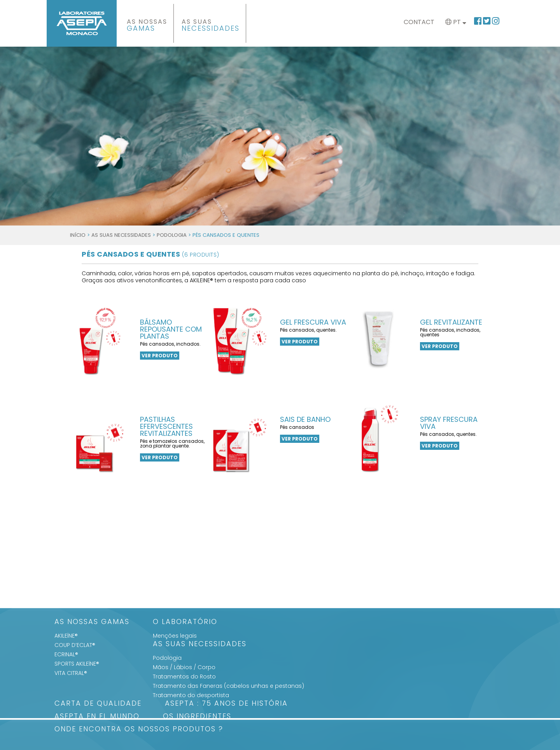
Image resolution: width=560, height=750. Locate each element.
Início (78, 235)
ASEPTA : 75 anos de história (226, 704)
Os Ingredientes (197, 717)
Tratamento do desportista (191, 695)
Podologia (172, 235)
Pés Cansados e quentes (150, 254)
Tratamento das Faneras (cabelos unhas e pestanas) (228, 686)
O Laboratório (185, 622)
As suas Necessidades (121, 235)
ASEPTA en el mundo (97, 717)
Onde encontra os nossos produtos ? (139, 730)
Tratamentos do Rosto (184, 677)
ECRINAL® (66, 654)
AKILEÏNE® (66, 636)
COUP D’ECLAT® (75, 645)
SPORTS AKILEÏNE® (77, 664)
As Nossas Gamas (92, 622)
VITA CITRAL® (71, 673)
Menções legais (175, 636)
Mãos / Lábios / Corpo (184, 667)
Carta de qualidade (98, 704)
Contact (419, 22)
